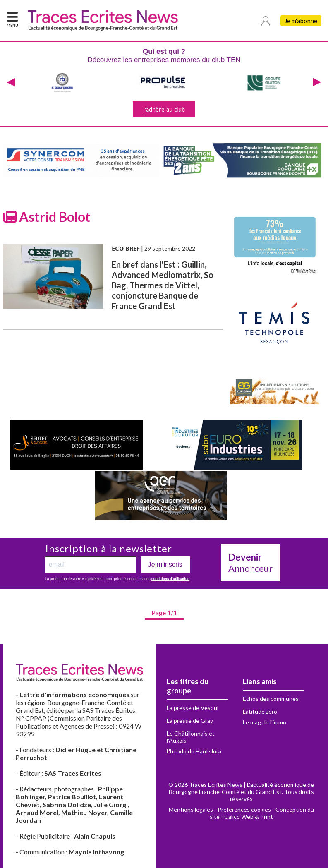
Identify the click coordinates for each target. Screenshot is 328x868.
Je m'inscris (165, 565)
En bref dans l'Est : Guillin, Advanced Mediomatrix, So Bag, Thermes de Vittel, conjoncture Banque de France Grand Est (163, 285)
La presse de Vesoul (193, 708)
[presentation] (11, 83)
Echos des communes (271, 699)
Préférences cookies (244, 809)
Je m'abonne (301, 21)
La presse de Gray (190, 721)
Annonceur (250, 563)
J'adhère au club (164, 109)
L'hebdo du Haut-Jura (194, 751)
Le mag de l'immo (265, 722)
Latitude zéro (260, 711)
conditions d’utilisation (170, 579)
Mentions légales (191, 809)
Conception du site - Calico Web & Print (262, 813)
